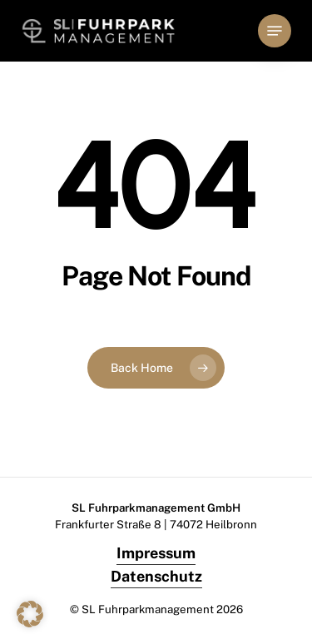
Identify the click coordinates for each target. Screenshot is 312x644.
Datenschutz (156, 576)
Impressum (156, 553)
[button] (275, 31)
